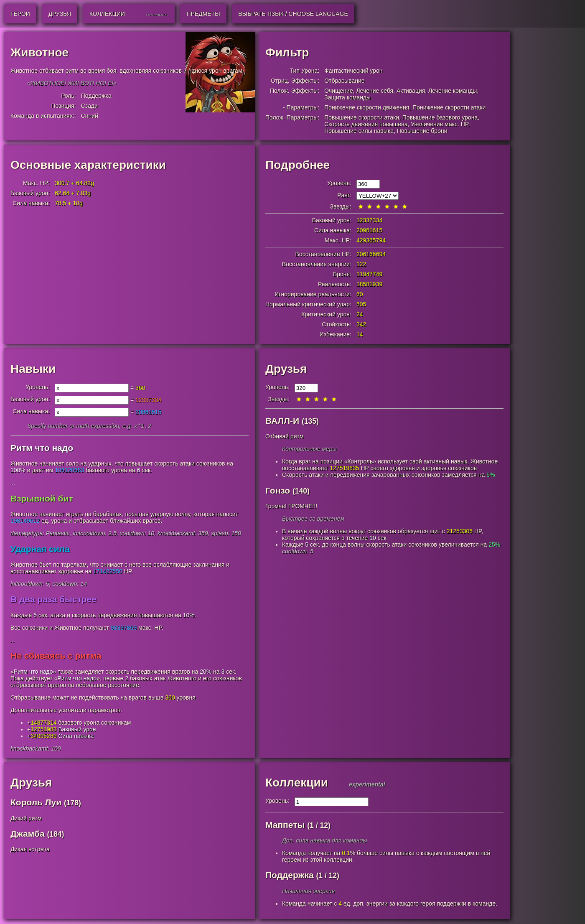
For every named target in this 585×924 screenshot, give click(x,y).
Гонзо (278, 490)
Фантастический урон (353, 71)
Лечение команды (453, 91)
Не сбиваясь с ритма (56, 656)
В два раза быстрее (53, 600)
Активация (411, 91)
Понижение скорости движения (367, 107)
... (13, 484)
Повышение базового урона (440, 117)
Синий (90, 116)
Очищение (339, 91)
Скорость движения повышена (366, 124)
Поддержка (96, 96)
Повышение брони (422, 131)
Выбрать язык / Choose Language (293, 14)
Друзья (286, 369)
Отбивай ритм (285, 436)
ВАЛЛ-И (282, 421)
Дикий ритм (26, 819)
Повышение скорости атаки (362, 117)
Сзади (89, 106)
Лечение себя (375, 91)
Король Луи (36, 803)
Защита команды (347, 97)
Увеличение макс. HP (439, 124)
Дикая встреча (30, 850)
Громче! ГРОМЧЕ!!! (291, 506)
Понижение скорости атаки (449, 107)
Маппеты (285, 826)
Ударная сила (40, 550)
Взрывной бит (42, 499)
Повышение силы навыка (359, 131)
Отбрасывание (344, 81)
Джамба (28, 834)
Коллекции (297, 783)
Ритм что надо (42, 449)
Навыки (33, 369)
